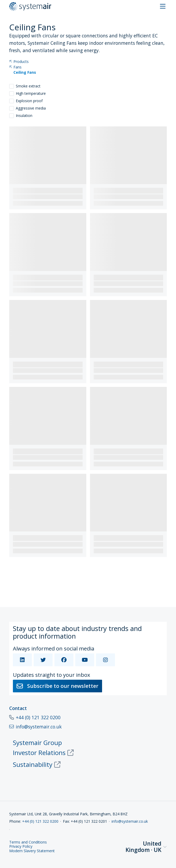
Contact (18, 708)
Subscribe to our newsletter (57, 686)
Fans (15, 67)
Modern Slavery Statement (32, 851)
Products (19, 62)
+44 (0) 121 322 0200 (38, 717)
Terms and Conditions (28, 842)
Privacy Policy (21, 847)
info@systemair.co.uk (130, 821)
